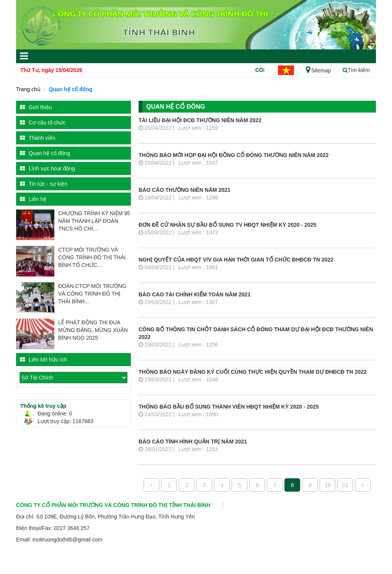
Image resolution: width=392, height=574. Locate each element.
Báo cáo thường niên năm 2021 (185, 190)
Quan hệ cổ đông (70, 89)
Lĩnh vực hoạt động (47, 168)
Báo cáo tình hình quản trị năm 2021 (193, 442)
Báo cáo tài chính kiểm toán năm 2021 (194, 294)
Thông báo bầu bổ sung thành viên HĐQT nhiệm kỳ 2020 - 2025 (229, 407)
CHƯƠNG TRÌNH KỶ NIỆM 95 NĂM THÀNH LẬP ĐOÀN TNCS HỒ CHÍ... (94, 221)
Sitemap (318, 70)
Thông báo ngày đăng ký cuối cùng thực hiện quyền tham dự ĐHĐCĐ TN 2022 (253, 372)
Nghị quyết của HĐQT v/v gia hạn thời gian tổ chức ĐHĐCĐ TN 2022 (236, 260)
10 (328, 485)
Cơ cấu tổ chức (43, 123)
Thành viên (38, 138)
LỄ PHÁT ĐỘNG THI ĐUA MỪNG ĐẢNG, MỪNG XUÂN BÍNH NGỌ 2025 (93, 330)
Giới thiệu (36, 107)
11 (345, 485)
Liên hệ (33, 199)
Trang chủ (28, 89)
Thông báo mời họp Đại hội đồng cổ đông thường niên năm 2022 (234, 155)
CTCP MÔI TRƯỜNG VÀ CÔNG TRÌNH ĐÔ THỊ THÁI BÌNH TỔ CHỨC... (92, 257)
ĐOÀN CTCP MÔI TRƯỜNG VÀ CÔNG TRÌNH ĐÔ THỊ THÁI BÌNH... (92, 294)
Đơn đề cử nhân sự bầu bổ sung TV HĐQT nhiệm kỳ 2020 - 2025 (227, 225)
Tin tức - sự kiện (44, 184)
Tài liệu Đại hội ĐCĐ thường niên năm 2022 (200, 120)
